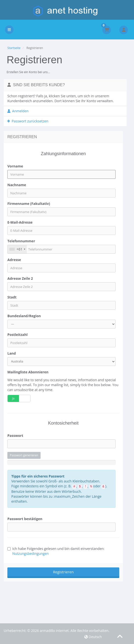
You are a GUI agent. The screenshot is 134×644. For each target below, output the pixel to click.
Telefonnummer (21, 241)
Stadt (12, 297)
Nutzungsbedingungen (30, 553)
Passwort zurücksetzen (28, 121)
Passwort (15, 436)
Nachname (17, 185)
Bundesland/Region (24, 316)
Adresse (14, 260)
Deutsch (93, 637)
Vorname (15, 166)
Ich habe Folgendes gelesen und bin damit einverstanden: (56, 551)
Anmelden (18, 111)
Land (12, 353)
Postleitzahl (17, 335)
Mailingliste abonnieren (28, 372)
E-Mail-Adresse (20, 222)
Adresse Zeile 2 (20, 278)
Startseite (14, 48)
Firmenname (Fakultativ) (29, 204)
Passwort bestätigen (25, 519)
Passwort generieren (24, 455)
